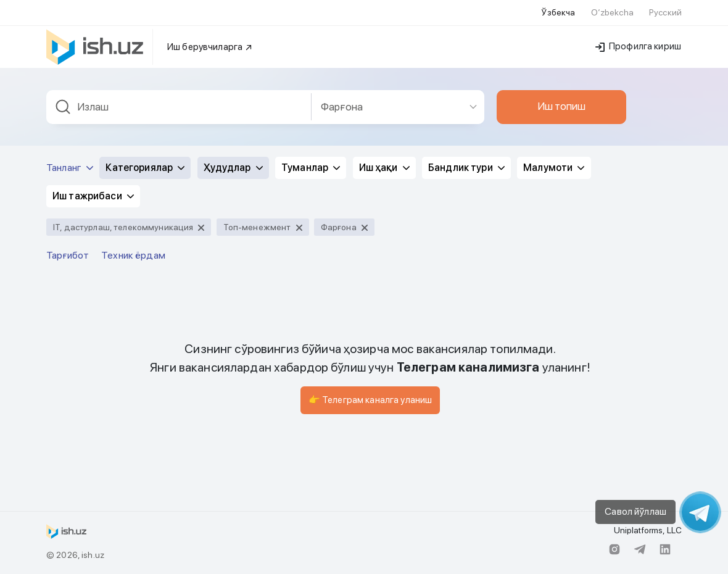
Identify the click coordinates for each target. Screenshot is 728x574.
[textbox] (179, 107)
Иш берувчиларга (210, 47)
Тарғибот (68, 255)
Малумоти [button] (554, 168)
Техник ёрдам (133, 255)
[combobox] (179, 107)
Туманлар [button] (311, 168)
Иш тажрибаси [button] (93, 196)
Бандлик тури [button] (466, 168)
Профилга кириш (638, 46)
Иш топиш (561, 106)
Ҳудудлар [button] (233, 168)
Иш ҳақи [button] (384, 168)
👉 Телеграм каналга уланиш (370, 400)
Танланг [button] (70, 168)
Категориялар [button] (145, 168)
